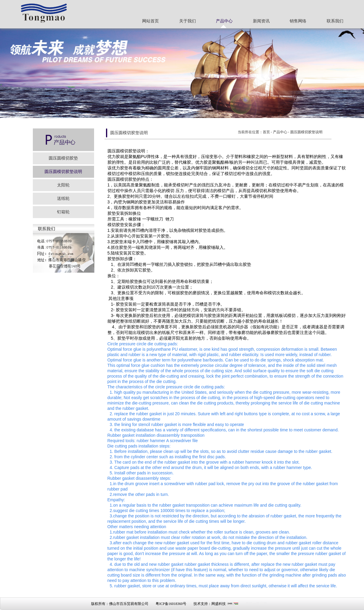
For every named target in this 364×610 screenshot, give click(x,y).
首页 (266, 132)
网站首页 (150, 21)
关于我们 (188, 21)
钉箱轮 (63, 212)
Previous (5, 72)
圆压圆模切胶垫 (63, 158)
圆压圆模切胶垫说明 (63, 172)
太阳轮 (63, 185)
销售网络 (298, 21)
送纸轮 (63, 199)
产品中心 (224, 21)
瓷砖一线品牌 (256, 604)
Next (359, 72)
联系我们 (335, 21)
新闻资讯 (261, 21)
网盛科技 (219, 604)
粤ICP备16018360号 (171, 604)
